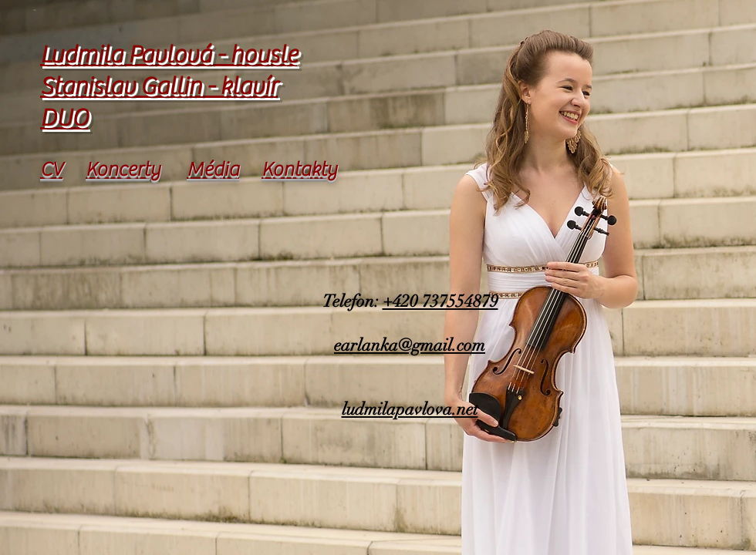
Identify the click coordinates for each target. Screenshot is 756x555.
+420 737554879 (440, 301)
